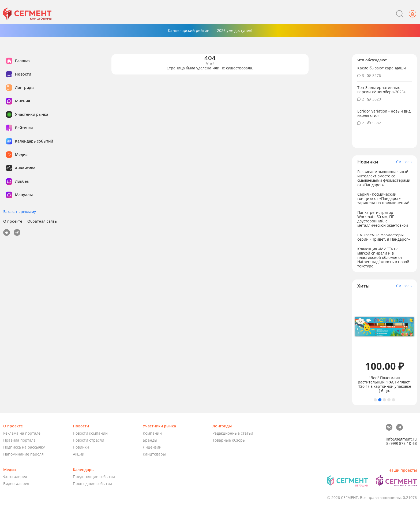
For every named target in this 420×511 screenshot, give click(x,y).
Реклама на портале (22, 433)
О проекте (13, 221)
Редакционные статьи (233, 433)
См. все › (404, 162)
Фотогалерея (15, 477)
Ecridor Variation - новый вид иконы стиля (384, 113)
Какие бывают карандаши (382, 68)
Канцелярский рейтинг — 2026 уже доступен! (210, 30)
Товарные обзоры (229, 440)
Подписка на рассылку (24, 447)
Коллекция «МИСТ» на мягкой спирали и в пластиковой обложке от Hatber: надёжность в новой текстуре (383, 257)
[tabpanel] (385, 343)
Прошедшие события (92, 484)
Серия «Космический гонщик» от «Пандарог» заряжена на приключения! (383, 198)
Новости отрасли (89, 440)
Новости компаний (90, 433)
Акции (79, 454)
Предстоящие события (94, 477)
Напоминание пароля (23, 454)
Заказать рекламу (20, 212)
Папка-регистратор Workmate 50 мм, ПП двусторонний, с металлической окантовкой (383, 219)
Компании (152, 433)
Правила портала (19, 440)
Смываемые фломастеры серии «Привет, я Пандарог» (384, 237)
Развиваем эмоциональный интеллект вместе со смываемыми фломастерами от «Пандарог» (384, 178)
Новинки (81, 447)
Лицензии (152, 447)
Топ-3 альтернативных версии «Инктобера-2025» (381, 90)
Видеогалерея (16, 484)
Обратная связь (42, 221)
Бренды (150, 440)
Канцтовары (154, 454)
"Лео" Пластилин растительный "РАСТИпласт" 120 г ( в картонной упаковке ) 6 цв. (385, 384)
